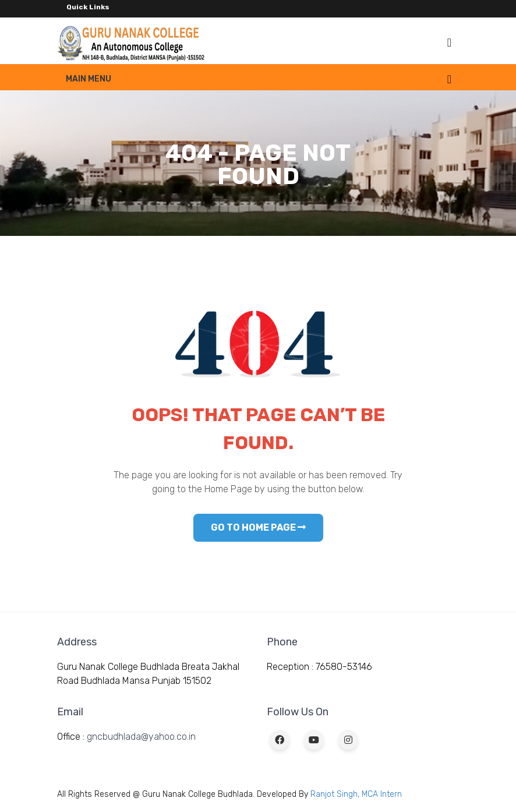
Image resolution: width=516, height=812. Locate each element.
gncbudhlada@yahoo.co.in (141, 737)
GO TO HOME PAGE (258, 527)
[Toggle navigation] (449, 43)
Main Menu (89, 79)
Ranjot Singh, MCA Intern (356, 794)
